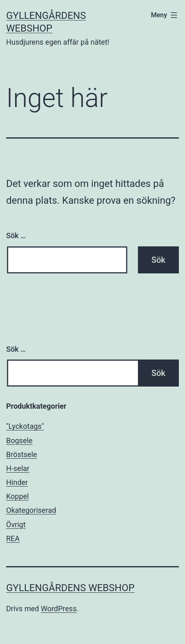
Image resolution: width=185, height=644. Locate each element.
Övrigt (16, 525)
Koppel (17, 496)
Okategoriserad (31, 510)
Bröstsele (21, 454)
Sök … (16, 236)
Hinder (17, 482)
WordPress (59, 609)
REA (13, 538)
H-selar (18, 468)
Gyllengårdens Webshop (70, 588)
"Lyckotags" (25, 426)
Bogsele (19, 440)
